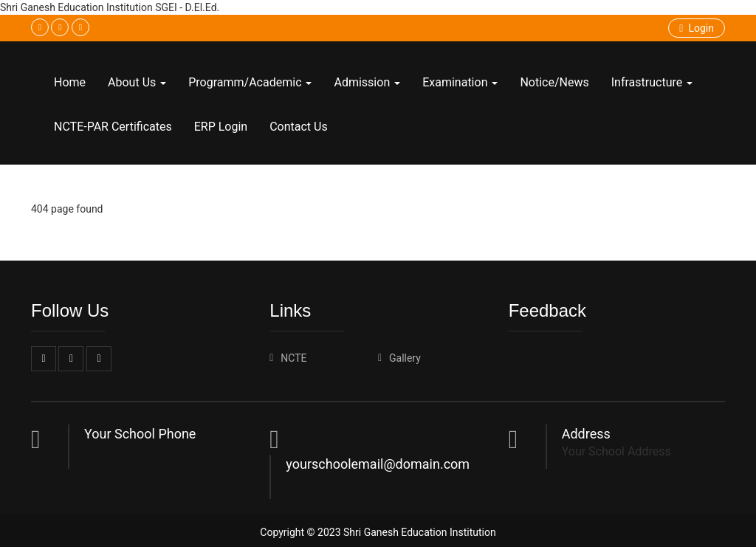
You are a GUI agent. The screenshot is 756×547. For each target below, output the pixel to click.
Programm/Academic (250, 82)
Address (586, 434)
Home (70, 82)
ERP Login (221, 127)
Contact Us (299, 127)
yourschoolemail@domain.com (378, 464)
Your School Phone (140, 434)
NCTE (293, 358)
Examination (460, 82)
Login (697, 28)
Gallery (405, 358)
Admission (367, 82)
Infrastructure (652, 82)
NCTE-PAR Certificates (113, 127)
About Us (137, 82)
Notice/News (554, 82)
